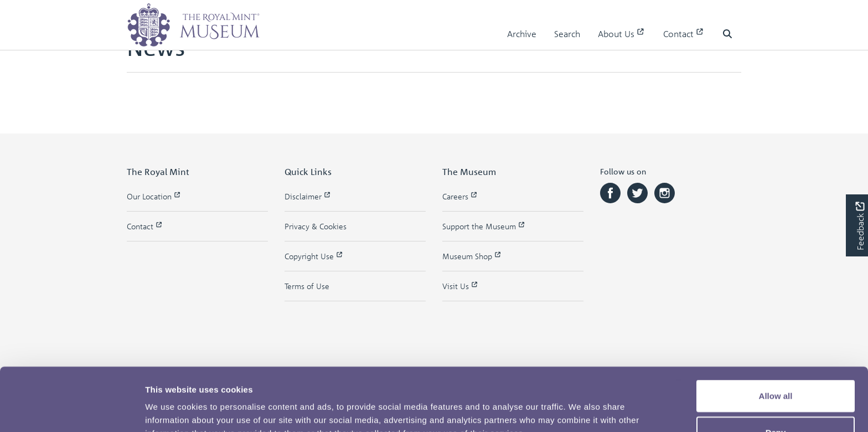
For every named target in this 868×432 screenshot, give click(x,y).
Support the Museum (484, 226)
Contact (684, 34)
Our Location (154, 196)
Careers (460, 196)
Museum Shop (472, 256)
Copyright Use (314, 256)
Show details (581, 410)
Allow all (776, 336)
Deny (776, 373)
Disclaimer (308, 196)
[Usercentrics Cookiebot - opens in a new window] (72, 410)
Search (567, 34)
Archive (522, 34)
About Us (622, 34)
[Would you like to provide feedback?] (857, 225)
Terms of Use (307, 286)
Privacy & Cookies (316, 226)
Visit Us (461, 286)
